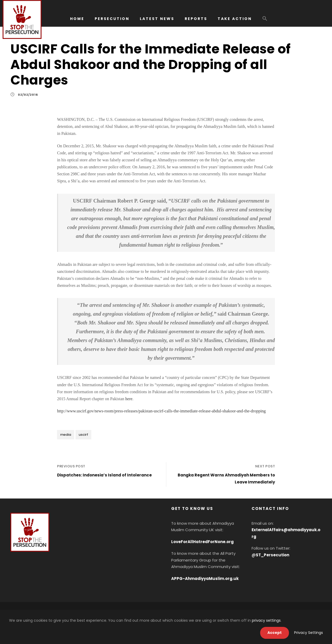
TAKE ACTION (235, 19)
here (129, 399)
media (66, 435)
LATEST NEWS (157, 19)
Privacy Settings (309, 633)
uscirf (83, 435)
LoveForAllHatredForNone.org (202, 542)
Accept (275, 633)
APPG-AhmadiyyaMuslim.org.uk (205, 579)
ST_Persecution (272, 555)
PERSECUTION (112, 19)
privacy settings (266, 620)
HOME (77, 19)
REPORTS (196, 19)
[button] (265, 21)
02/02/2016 (28, 95)
